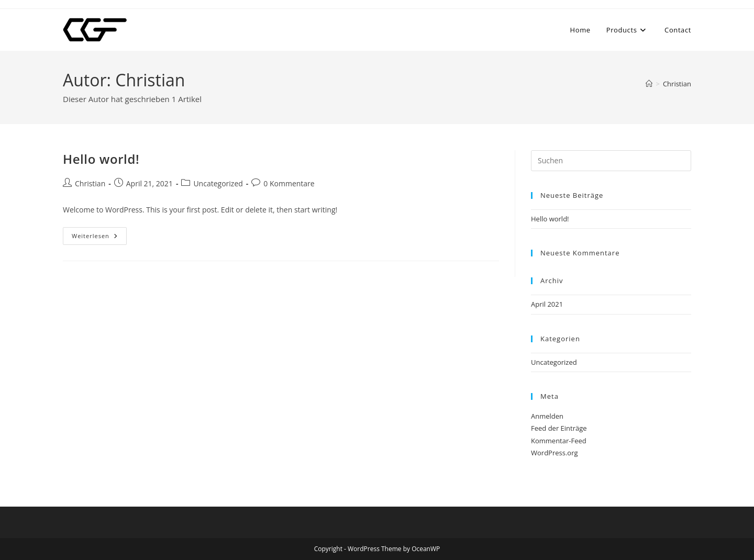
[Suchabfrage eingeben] (611, 161)
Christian (677, 84)
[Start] (649, 84)
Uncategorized (218, 183)
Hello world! (101, 159)
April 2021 (547, 304)
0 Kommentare (289, 183)
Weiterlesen (99, 238)
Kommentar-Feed (559, 441)
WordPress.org (555, 453)
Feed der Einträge (559, 428)
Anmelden (547, 416)
